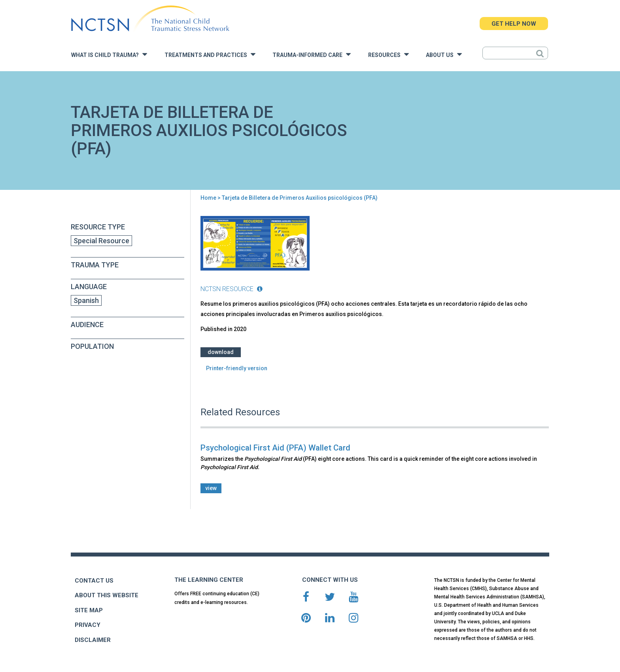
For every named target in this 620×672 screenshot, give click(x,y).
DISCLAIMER (93, 640)
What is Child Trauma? (109, 54)
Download (221, 352)
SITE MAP (89, 610)
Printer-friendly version (237, 368)
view (211, 488)
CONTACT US (94, 581)
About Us (444, 54)
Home (208, 198)
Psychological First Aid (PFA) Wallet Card (275, 448)
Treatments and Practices (210, 54)
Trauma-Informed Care (312, 54)
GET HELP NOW (514, 24)
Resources (388, 54)
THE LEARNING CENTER (209, 580)
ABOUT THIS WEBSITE (107, 595)
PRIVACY (88, 625)
